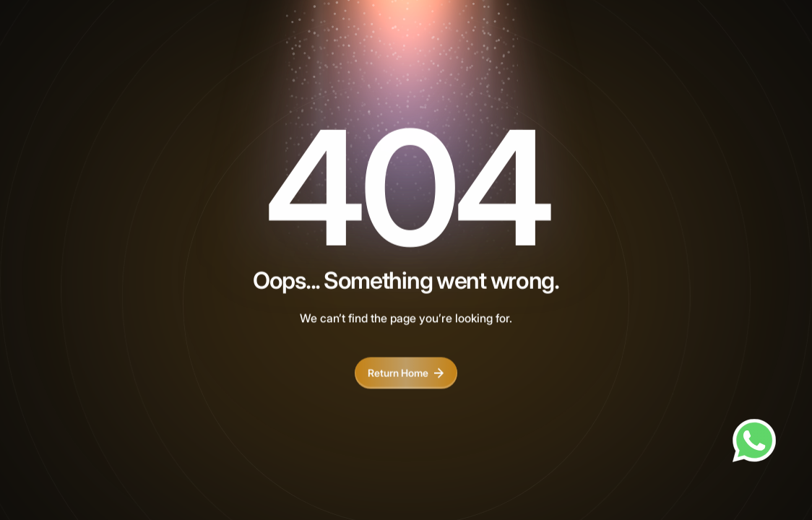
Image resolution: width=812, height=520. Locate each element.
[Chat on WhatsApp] (754, 441)
